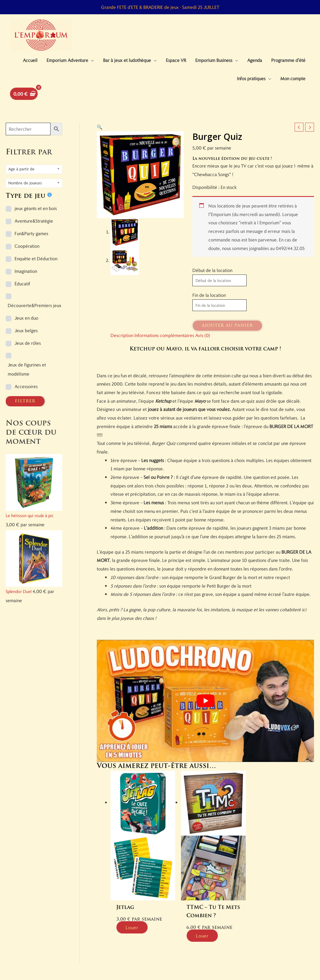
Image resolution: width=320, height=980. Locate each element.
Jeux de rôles (28, 343)
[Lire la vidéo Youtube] (205, 701)
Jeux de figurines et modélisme (27, 369)
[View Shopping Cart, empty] (24, 94)
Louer (132, 925)
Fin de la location (209, 295)
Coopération (27, 246)
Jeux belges (26, 330)
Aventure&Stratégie (34, 221)
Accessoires (26, 386)
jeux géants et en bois (36, 208)
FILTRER (25, 401)
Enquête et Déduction (36, 258)
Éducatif (22, 284)
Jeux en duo (26, 318)
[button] (100, 127)
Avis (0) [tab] (203, 335)
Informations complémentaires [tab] (164, 335)
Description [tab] (122, 335)
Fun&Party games (31, 233)
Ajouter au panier (227, 326)
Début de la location (212, 270)
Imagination (26, 271)
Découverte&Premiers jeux (35, 305)
